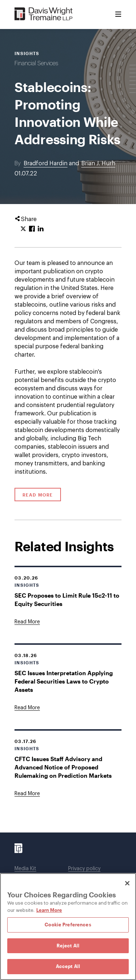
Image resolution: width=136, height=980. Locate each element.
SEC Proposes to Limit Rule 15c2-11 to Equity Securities (67, 599)
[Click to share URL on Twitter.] (23, 229)
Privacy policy (84, 869)
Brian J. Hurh (98, 163)
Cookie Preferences (68, 925)
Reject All (68, 946)
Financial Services (36, 63)
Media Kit (25, 869)
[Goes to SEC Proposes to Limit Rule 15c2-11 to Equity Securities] (27, 622)
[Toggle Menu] (118, 14)
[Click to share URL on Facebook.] (32, 229)
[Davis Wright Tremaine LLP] (44, 14)
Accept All (68, 966)
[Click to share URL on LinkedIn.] (41, 229)
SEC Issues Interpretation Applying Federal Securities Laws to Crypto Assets (64, 681)
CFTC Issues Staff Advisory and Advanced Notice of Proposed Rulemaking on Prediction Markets (63, 767)
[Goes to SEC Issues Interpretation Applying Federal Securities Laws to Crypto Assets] (27, 708)
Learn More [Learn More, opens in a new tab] (49, 910)
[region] (68, 927)
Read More (38, 495)
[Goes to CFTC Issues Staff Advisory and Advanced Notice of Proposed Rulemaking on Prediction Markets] (27, 794)
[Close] (127, 883)
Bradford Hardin (46, 163)
